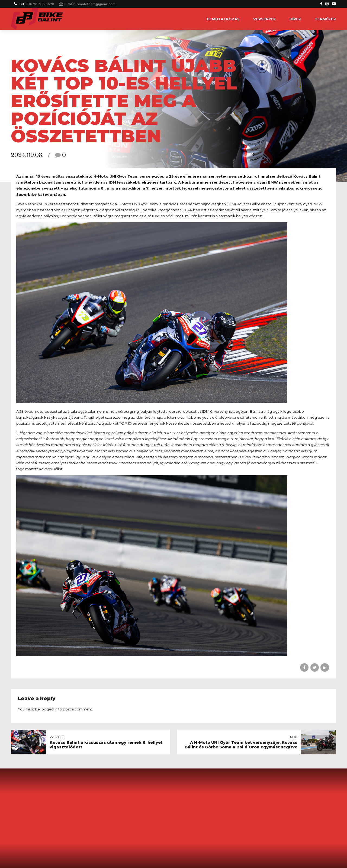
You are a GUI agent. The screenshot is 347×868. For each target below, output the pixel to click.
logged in (49, 709)
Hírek (295, 19)
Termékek (325, 19)
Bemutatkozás (223, 19)
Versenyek (265, 19)
